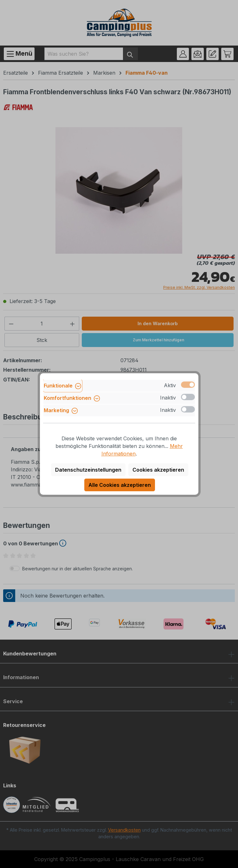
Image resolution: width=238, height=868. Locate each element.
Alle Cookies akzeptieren (120, 485)
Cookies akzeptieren (158, 470)
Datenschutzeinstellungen (88, 470)
